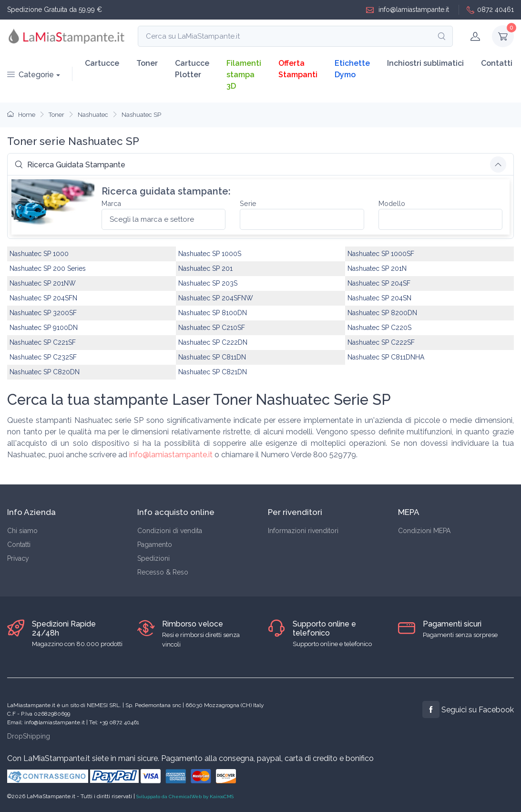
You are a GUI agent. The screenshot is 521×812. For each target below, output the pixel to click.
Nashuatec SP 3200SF (43, 313)
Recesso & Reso (163, 572)
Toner (147, 63)
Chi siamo (22, 531)
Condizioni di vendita (170, 531)
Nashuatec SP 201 (205, 268)
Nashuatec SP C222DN (213, 342)
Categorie (31, 75)
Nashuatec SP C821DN (213, 372)
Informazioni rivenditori (303, 531)
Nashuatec (93, 115)
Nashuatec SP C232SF (43, 357)
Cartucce (102, 63)
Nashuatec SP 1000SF (381, 254)
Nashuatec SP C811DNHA (386, 357)
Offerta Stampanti (298, 69)
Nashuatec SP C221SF (43, 342)
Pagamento (155, 545)
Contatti (497, 63)
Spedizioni (153, 558)
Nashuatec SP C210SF (212, 328)
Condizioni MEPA (424, 531)
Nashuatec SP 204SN (379, 298)
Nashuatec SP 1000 (39, 254)
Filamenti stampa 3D (244, 75)
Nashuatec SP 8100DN (213, 313)
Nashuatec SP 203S (208, 283)
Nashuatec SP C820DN (45, 372)
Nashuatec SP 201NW (43, 283)
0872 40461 (490, 10)
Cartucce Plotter (192, 69)
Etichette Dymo (352, 69)
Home (21, 115)
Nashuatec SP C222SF (381, 342)
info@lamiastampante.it (408, 10)
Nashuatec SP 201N (377, 268)
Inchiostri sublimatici (425, 63)
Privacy (18, 558)
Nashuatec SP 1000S (210, 254)
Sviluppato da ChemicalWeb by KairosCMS (185, 797)
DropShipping (29, 736)
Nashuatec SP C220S (379, 328)
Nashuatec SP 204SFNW (216, 298)
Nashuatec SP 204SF (379, 283)
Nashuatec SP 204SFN (43, 298)
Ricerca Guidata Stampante (70, 165)
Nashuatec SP (141, 115)
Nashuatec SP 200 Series (48, 268)
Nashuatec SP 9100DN (44, 328)
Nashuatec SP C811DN (212, 357)
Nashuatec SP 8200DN (382, 313)
